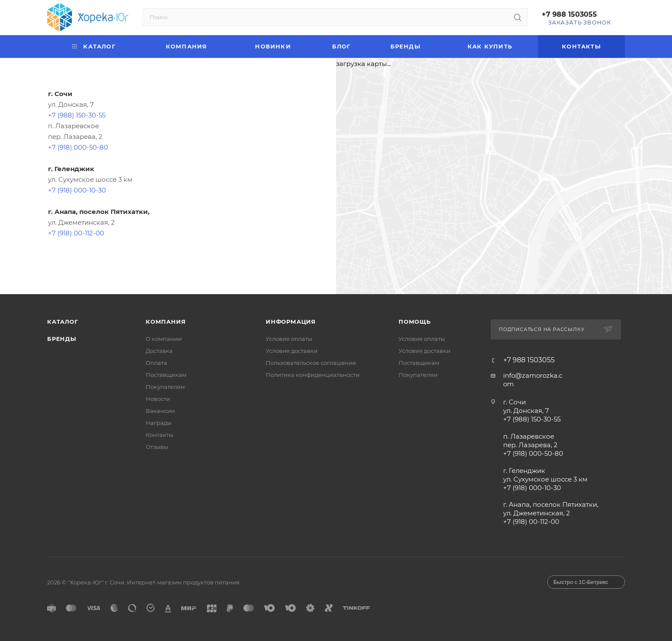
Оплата (156, 363)
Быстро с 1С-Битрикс (581, 582)
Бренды (62, 339)
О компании (164, 339)
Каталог (63, 322)
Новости (158, 399)
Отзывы (157, 447)
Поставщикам (166, 375)
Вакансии (160, 411)
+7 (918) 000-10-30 (77, 190)
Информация (291, 322)
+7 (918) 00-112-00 (76, 233)
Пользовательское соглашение (311, 363)
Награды (159, 423)
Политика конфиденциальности (313, 375)
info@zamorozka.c (533, 375)
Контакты (159, 435)
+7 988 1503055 (569, 14)
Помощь (415, 322)
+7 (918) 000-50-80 (78, 147)
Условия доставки (292, 351)
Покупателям (165, 387)
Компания (166, 322)
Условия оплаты (289, 339)
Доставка (159, 351)
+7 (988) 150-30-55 (77, 115)
